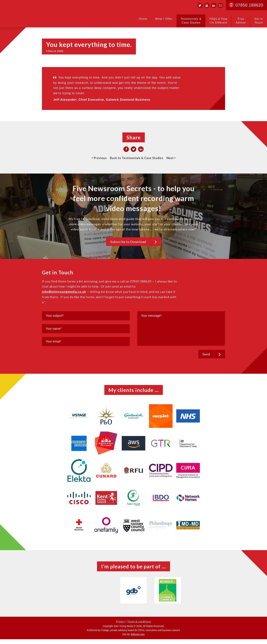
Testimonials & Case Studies (191, 21)
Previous (99, 158)
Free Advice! (241, 21)
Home (143, 19)
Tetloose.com (138, 639)
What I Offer (164, 19)
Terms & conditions (139, 626)
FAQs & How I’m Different (218, 21)
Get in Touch (259, 21)
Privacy (120, 626)
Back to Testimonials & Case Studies (137, 158)
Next (171, 158)
